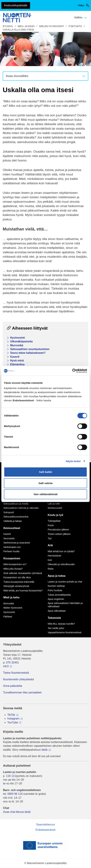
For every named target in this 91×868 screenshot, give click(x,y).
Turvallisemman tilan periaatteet (22, 692)
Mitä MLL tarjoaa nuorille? (61, 624)
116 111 (11, 776)
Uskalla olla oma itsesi (18, 30)
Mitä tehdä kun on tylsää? (61, 551)
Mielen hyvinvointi (52, 26)
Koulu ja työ (56, 515)
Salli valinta (46, 483)
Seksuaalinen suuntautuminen (30, 349)
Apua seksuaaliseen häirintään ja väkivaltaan (65, 605)
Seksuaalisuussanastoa (16, 517)
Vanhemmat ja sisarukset (17, 543)
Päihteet (8, 617)
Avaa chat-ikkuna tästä (17, 812)
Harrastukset (54, 556)
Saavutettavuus (45, 824)
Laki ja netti (54, 504)
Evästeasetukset (45, 830)
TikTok (11, 715)
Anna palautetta (13, 686)
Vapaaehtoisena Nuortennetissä (65, 632)
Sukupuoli (9, 512)
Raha (51, 569)
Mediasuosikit (55, 508)
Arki (50, 545)
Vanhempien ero (12, 547)
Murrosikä (17, 345)
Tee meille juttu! (56, 628)
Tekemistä (54, 618)
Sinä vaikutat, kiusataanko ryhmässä (23, 573)
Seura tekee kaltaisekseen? (28, 353)
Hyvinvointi (17, 338)
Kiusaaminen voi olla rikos (17, 577)
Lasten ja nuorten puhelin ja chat (65, 582)
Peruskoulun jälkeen (58, 530)
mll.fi (6, 666)
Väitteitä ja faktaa (12, 521)
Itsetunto (75, 26)
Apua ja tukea (57, 576)
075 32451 (13, 662)
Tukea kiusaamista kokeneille (19, 582)
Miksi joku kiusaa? (13, 569)
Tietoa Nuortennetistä (16, 673)
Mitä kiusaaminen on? (15, 564)
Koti (50, 560)
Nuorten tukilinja (56, 586)
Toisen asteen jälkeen (59, 534)
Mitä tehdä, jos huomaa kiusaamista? (23, 591)
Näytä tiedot (73, 461)
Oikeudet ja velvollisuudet (61, 564)
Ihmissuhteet (12, 528)
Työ (50, 538)
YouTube (13, 722)
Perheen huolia (11, 551)
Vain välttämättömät (45, 494)
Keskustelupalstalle (16, 5)
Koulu (51, 525)
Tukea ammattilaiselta (59, 595)
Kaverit (15, 357)
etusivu (8, 26)
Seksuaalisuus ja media (16, 504)
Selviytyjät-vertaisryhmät (16, 586)
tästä (45, 750)
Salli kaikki (46, 472)
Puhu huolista (55, 590)
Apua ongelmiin (56, 599)
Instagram (13, 719)
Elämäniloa (17, 364)
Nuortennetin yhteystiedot (18, 679)
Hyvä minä (17, 361)
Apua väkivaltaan (57, 611)
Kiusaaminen (12, 558)
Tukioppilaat (54, 521)
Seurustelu (9, 538)
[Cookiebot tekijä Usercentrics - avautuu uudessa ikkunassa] (72, 371)
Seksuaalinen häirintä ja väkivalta (21, 508)
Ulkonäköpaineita (21, 341)
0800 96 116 (15, 794)
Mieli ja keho (26, 26)
